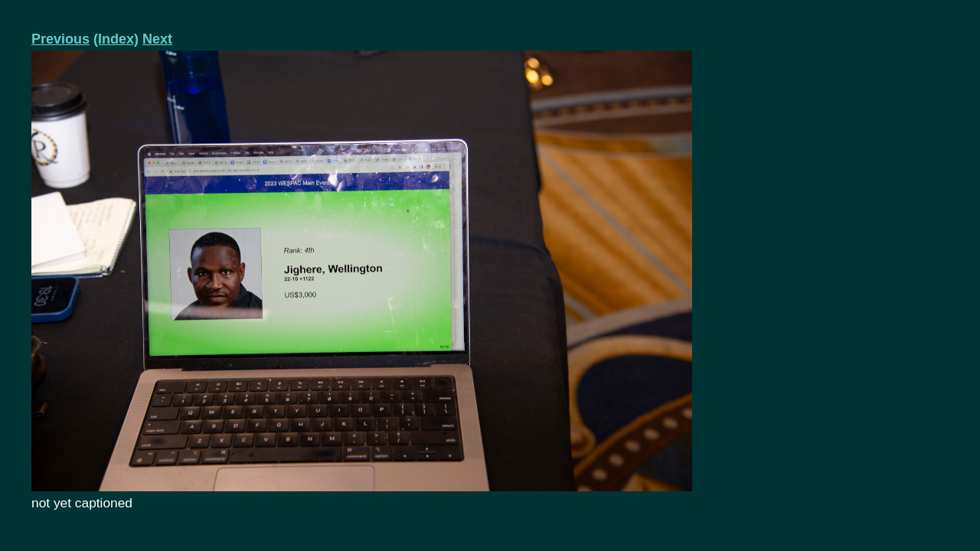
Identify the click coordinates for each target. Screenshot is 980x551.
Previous (60, 39)
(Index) (116, 39)
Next (157, 39)
